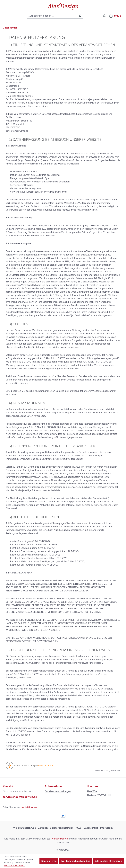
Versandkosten (60, 839)
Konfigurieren (49, 861)
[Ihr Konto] (104, 16)
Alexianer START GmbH (99, 795)
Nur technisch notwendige (76, 861)
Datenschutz (91, 828)
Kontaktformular (29, 807)
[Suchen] (80, 16)
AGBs (79, 828)
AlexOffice (92, 791)
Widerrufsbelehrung (25, 828)
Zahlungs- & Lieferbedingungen (56, 828)
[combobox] (52, 16)
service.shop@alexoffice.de (20, 797)
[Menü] (6, 16)
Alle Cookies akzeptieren (109, 861)
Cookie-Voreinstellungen (58, 791)
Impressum (106, 828)
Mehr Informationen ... (14, 865)
